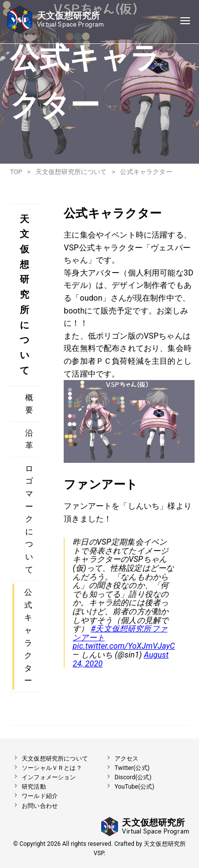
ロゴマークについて (29, 519)
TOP (16, 172)
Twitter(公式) (126, 768)
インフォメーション (43, 777)
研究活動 (28, 787)
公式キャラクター (28, 636)
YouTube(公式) (129, 787)
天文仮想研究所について (71, 172)
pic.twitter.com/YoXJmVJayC (124, 646)
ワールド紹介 (34, 796)
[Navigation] (185, 22)
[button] (54, 32)
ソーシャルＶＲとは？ (46, 768)
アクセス (121, 759)
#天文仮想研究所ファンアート (120, 633)
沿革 (29, 439)
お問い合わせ (34, 806)
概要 (29, 404)
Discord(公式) (127, 777)
